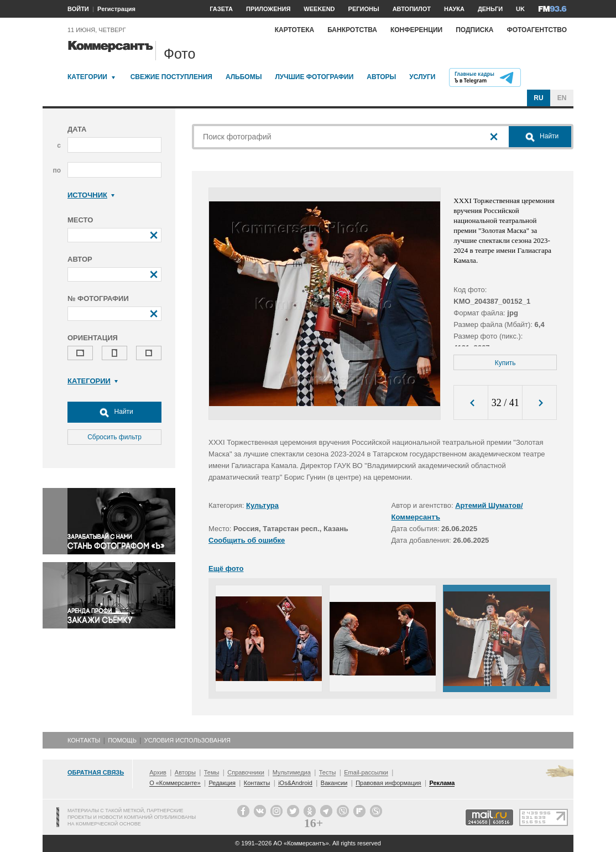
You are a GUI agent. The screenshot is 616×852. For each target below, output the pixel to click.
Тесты (328, 772)
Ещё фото (226, 568)
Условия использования (187, 740)
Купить (505, 363)
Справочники (246, 772)
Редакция (222, 783)
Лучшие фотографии (314, 77)
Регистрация (116, 9)
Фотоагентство (537, 30)
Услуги (422, 77)
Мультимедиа (292, 772)
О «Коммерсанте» (175, 783)
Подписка (474, 30)
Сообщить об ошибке (247, 540)
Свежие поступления (171, 77)
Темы (212, 772)
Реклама (442, 783)
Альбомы (244, 77)
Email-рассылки (366, 772)
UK (520, 9)
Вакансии (334, 783)
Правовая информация (388, 783)
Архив (158, 772)
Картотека (295, 30)
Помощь (122, 740)
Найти (114, 412)
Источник (91, 195)
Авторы (381, 77)
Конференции (416, 30)
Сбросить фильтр (114, 437)
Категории (87, 77)
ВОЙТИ (78, 9)
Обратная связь (96, 772)
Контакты (84, 740)
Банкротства (352, 30)
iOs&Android (295, 783)
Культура (262, 505)
